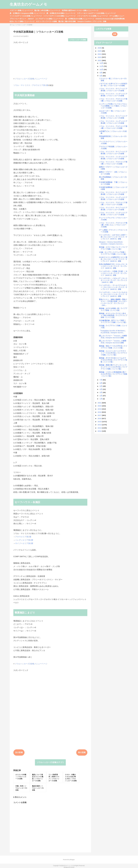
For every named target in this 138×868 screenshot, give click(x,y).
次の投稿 (19, 752)
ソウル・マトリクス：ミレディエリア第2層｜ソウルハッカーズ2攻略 (113, 198)
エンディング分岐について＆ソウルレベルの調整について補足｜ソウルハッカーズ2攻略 (113, 106)
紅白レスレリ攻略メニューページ (22, 21)
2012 (100, 431)
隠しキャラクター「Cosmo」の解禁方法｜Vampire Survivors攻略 (113, 342)
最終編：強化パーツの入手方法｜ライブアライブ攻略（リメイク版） (113, 347)
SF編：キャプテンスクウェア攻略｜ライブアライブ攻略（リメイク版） (113, 253)
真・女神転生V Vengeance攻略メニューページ (27, 13)
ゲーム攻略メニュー (117, 16)
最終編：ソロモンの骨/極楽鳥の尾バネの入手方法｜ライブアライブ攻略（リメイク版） (113, 374)
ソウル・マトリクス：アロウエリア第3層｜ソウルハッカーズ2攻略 (113, 163)
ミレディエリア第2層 (24, 540)
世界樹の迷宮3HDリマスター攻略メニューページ (80, 10)
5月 (101, 386)
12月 (102, 63)
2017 (100, 415)
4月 (101, 389)
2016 (100, 418)
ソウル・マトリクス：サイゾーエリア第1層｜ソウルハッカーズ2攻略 (113, 209)
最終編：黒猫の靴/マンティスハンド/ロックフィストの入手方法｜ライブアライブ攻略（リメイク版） (113, 367)
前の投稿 (82, 752)
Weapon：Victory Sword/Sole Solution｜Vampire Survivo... (111, 243)
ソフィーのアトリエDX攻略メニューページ (59, 16)
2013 (100, 428)
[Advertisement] (50, 59)
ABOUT (31, 19)
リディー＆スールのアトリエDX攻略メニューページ (96, 13)
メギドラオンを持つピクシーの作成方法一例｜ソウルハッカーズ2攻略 (113, 85)
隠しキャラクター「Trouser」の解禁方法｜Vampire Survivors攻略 (113, 337)
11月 (102, 66)
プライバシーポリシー (18, 19)
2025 (100, 51)
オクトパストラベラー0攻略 (47, 21)
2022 (100, 60)
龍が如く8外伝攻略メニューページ (47, 10)
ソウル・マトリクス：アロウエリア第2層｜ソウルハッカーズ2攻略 (113, 203)
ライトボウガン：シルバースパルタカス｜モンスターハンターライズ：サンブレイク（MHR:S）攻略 (113, 294)
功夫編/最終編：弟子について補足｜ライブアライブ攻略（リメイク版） (113, 321)
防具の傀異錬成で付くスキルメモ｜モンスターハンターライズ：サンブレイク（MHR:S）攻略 (113, 266)
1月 (101, 399)
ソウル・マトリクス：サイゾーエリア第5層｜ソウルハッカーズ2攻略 (113, 90)
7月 (101, 380)
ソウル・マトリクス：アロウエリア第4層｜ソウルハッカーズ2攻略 (113, 127)
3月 (101, 392)
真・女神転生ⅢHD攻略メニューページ (61, 13)
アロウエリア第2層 (23, 537)
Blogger (72, 860)
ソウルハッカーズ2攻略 (78, 40)
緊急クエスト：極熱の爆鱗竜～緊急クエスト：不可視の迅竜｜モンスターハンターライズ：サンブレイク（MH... (113, 302)
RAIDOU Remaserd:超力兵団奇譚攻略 (110, 19)
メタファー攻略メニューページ (21, 10)
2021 (100, 403)
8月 (101, 76)
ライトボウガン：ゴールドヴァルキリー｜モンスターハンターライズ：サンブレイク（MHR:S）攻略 (113, 287)
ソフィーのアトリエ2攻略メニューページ (92, 16)
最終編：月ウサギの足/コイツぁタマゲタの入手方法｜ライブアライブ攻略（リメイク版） (113, 360)
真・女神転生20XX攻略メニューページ (80, 19)
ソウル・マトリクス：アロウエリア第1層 (31, 85)
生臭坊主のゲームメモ (28, 4)
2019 (100, 409)
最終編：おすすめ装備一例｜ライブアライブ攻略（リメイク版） (113, 309)
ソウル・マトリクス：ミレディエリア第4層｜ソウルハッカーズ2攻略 (113, 122)
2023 (100, 57)
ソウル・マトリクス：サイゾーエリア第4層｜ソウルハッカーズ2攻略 (113, 117)
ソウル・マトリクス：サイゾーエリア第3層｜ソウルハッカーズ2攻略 (113, 153)
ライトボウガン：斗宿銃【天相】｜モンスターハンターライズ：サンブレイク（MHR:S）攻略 (113, 273)
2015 (100, 422)
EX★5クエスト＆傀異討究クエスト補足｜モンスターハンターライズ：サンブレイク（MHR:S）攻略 (113, 259)
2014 (100, 425)
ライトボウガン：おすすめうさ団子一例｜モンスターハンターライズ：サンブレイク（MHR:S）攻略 (113, 237)
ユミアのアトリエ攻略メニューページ (49, 19)
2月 (101, 396)
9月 (101, 73)
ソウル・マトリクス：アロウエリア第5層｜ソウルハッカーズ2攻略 (113, 100)
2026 (100, 48)
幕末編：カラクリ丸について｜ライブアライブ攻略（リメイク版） (113, 248)
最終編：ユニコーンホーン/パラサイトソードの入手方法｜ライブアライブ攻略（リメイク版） (113, 353)
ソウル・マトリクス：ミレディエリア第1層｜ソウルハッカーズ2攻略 (113, 214)
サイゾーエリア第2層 (24, 543)
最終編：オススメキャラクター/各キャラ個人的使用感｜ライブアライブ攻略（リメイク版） (113, 315)
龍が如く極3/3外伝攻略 (67, 21)
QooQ (73, 867)
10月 (102, 69)
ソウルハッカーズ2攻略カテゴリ (50, 762)
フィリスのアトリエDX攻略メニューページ (26, 16)
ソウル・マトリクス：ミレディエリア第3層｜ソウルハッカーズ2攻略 (113, 158)
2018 (100, 412)
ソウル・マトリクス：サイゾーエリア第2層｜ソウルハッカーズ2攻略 (113, 193)
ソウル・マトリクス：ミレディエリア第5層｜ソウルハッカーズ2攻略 (113, 95)
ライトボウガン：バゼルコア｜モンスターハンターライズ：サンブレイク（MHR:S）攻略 (113, 280)
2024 (100, 54)
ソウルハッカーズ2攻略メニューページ (31, 79)
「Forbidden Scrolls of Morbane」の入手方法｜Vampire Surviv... (113, 332)
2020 (100, 406)
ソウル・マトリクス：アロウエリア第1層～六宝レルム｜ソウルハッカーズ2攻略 (113, 225)
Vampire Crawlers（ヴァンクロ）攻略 (92, 21)
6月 (101, 383)
